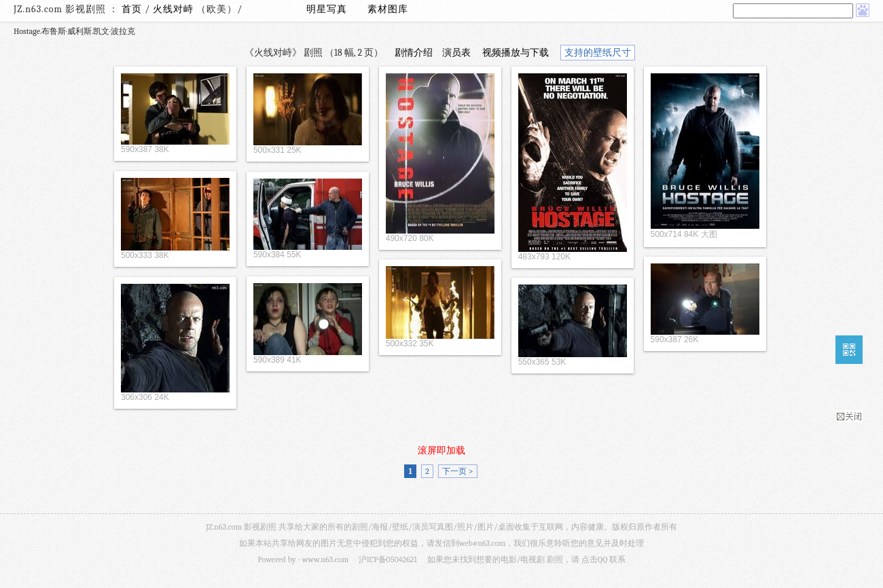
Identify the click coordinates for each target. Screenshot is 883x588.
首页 (132, 9)
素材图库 (388, 9)
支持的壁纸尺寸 (598, 53)
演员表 (456, 53)
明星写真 (327, 9)
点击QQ (594, 559)
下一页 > (457, 471)
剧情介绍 (414, 53)
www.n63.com (325, 559)
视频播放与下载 (516, 53)
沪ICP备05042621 (388, 559)
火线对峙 (175, 9)
